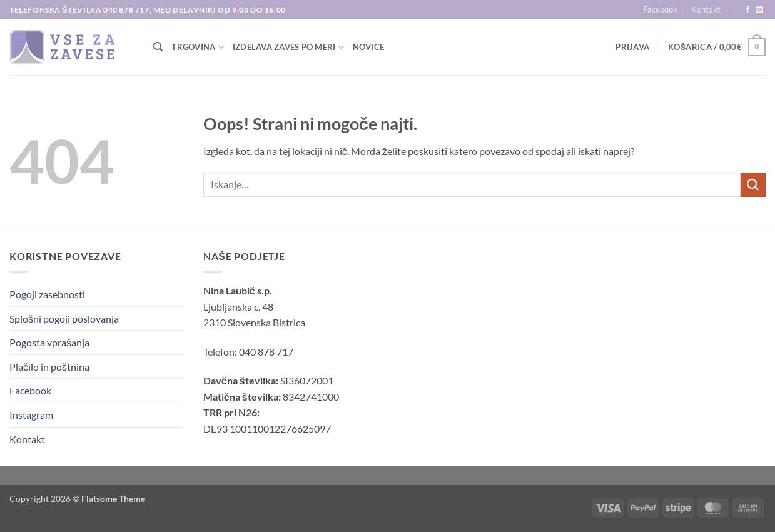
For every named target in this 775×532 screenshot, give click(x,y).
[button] (632, 47)
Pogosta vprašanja (49, 342)
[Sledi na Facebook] (747, 10)
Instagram (31, 415)
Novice (369, 47)
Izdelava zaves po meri (288, 47)
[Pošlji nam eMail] (759, 10)
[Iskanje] (158, 47)
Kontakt (706, 9)
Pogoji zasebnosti (47, 294)
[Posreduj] (753, 185)
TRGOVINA (198, 47)
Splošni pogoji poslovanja (64, 319)
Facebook (660, 9)
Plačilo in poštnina (49, 367)
